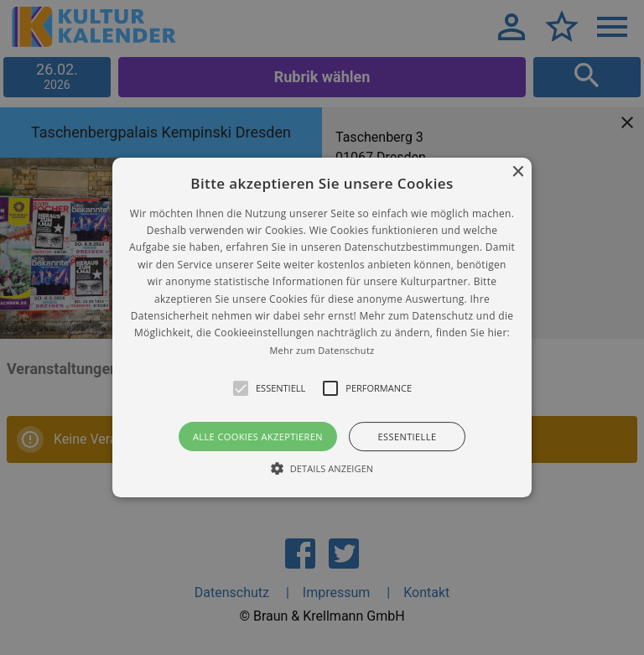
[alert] (322, 327)
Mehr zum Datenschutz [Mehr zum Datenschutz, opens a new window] (322, 350)
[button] (322, 328)
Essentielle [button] (408, 437)
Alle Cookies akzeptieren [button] (258, 437)
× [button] (517, 172)
